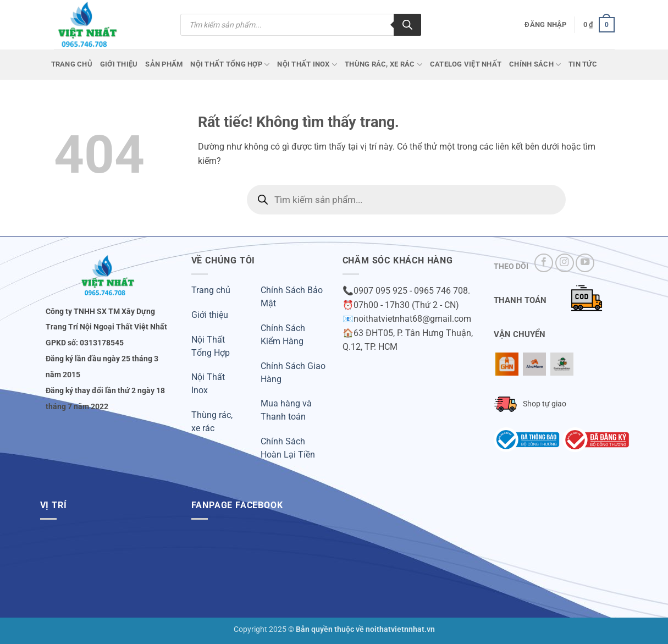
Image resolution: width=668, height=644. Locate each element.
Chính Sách (535, 65)
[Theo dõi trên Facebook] (544, 263)
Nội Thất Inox (307, 65)
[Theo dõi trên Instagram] (565, 263)
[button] (545, 25)
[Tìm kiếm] (407, 25)
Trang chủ (72, 64)
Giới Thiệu (119, 64)
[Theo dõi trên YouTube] (585, 263)
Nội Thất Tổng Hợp (230, 65)
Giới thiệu (210, 315)
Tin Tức (583, 64)
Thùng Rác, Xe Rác (383, 65)
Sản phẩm (164, 64)
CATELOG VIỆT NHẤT (466, 64)
